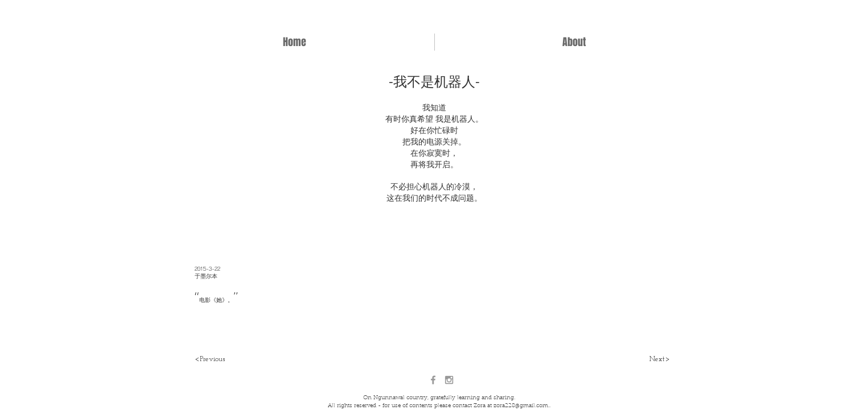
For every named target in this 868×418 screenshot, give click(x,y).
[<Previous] (210, 360)
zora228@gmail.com (521, 406)
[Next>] (659, 360)
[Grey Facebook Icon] (433, 380)
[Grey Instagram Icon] (449, 380)
